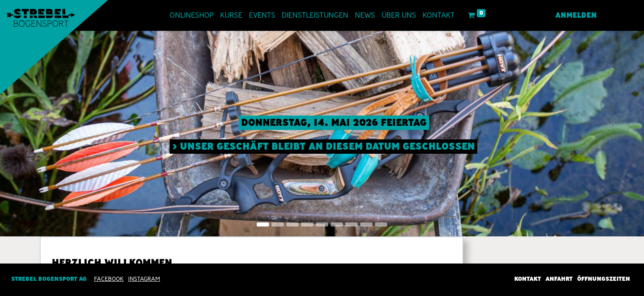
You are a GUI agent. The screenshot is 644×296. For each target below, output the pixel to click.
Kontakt (528, 279)
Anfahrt (559, 279)
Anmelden (575, 15)
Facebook (109, 279)
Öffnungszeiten (604, 279)
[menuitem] (192, 15)
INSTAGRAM (144, 279)
